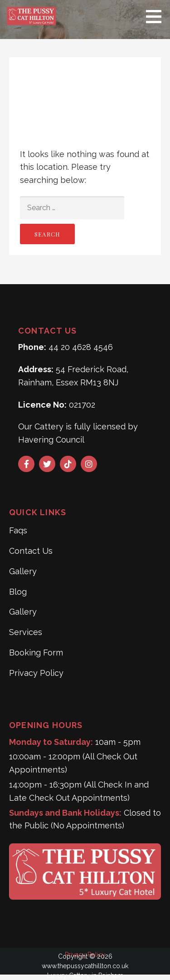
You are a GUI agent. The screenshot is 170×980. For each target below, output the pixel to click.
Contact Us (31, 551)
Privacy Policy (36, 673)
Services (26, 632)
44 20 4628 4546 (81, 347)
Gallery (23, 571)
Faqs (18, 530)
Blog (18, 592)
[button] (157, 16)
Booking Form (36, 653)
